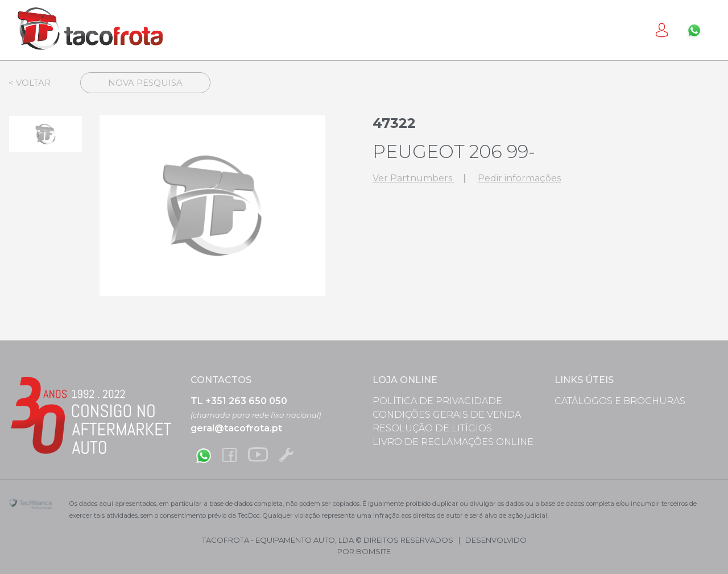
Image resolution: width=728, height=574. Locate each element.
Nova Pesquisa (145, 83)
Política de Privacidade (437, 401)
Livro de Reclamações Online (453, 442)
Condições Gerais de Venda (447, 415)
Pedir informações (519, 178)
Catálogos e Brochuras (620, 401)
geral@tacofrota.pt (236, 428)
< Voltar (30, 83)
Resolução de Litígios (432, 428)
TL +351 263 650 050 (239, 401)
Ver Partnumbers (413, 178)
